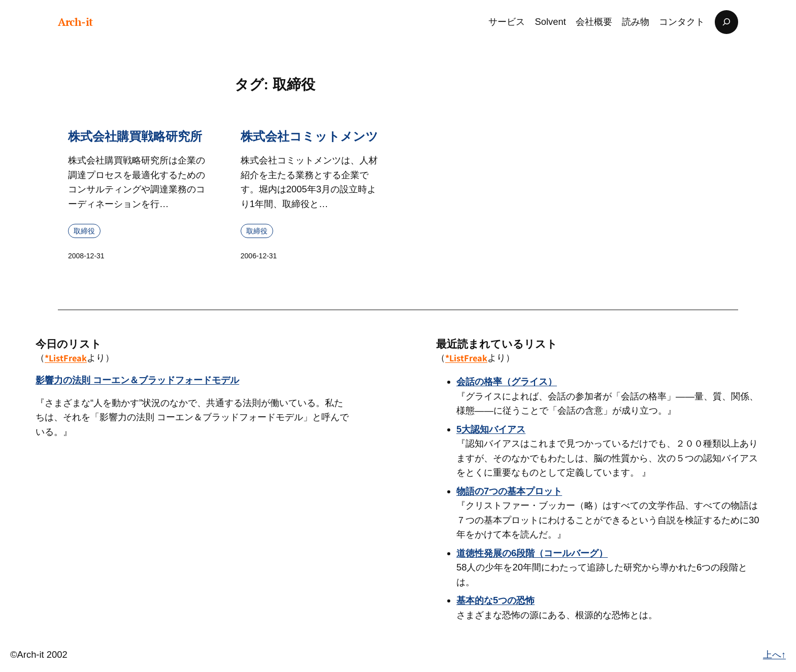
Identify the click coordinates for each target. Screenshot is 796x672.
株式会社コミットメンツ (309, 136)
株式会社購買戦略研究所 (135, 136)
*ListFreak (66, 358)
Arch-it (75, 22)
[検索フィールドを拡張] (726, 22)
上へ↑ (774, 654)
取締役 (84, 230)
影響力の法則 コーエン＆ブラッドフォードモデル (137, 380)
